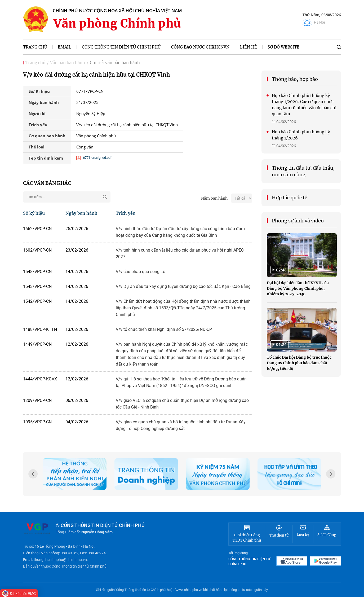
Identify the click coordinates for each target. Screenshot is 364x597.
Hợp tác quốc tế (290, 198)
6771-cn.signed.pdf (94, 158)
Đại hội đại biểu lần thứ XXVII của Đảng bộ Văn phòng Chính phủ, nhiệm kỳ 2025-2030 (298, 288)
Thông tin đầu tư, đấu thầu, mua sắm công (303, 171)
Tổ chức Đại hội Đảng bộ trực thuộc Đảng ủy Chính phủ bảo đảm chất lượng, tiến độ (299, 363)
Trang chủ (35, 63)
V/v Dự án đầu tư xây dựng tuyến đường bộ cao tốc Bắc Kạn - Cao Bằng (183, 286)
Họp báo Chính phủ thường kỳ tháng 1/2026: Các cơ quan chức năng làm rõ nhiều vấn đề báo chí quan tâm (304, 105)
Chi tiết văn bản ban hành (115, 63)
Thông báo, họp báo (295, 79)
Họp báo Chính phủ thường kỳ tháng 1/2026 (301, 135)
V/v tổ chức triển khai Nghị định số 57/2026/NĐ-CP (164, 329)
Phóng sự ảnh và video (298, 221)
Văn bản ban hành (68, 63)
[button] (331, 475)
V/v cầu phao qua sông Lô (141, 272)
